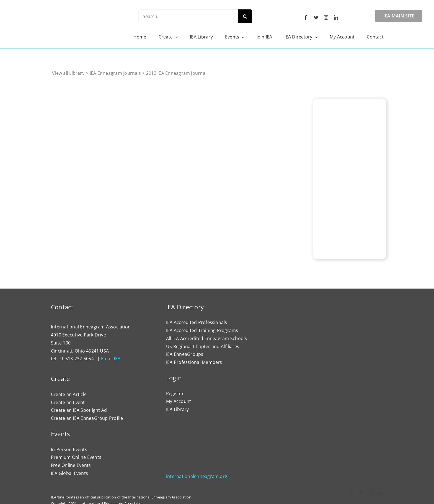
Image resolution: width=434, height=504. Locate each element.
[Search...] (188, 16)
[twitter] (316, 17)
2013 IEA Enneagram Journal (176, 73)
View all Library (68, 73)
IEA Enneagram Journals (115, 73)
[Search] (245, 16)
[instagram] (326, 17)
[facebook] (306, 17)
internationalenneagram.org (197, 476)
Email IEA (111, 359)
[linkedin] (336, 17)
